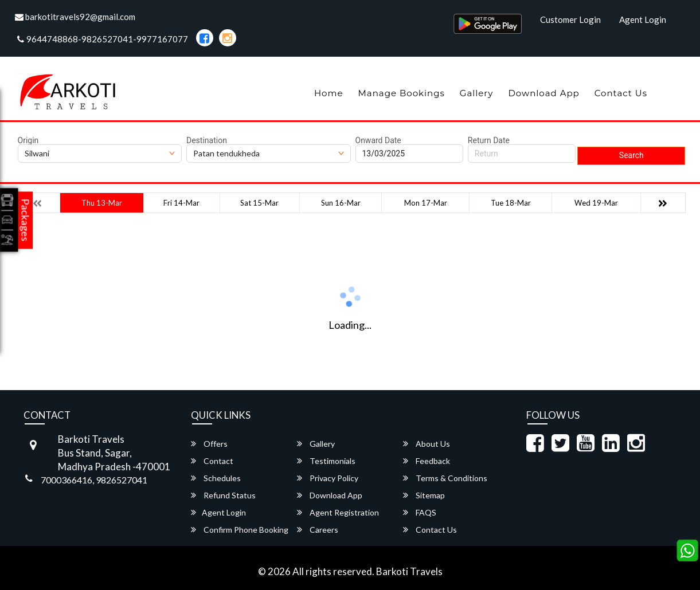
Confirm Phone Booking (240, 530)
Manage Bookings (401, 93)
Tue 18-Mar (511, 203)
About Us (427, 444)
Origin (28, 140)
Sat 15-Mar (259, 203)
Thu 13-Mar (102, 203)
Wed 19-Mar (596, 203)
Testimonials (326, 461)
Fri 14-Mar (181, 203)
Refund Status (223, 495)
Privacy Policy (328, 478)
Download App (543, 93)
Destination (207, 140)
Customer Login (570, 19)
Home (329, 93)
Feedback (427, 461)
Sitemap (424, 495)
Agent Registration (338, 512)
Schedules (216, 478)
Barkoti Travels (409, 571)
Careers (318, 530)
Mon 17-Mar (426, 203)
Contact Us (621, 93)
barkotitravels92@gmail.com (75, 17)
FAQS (420, 512)
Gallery (477, 93)
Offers (209, 444)
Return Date (489, 140)
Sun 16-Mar (341, 203)
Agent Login (643, 19)
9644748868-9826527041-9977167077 (103, 39)
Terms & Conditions (445, 478)
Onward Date (378, 140)
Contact (212, 461)
